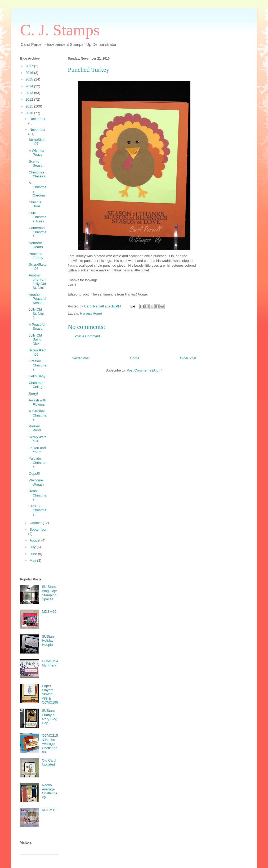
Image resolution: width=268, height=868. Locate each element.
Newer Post (81, 358)
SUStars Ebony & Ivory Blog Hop (50, 717)
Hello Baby (37, 376)
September (38, 529)
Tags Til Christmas (37, 510)
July (33, 547)
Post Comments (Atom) (144, 370)
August (35, 540)
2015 (30, 79)
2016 (30, 73)
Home (135, 358)
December (38, 119)
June (34, 554)
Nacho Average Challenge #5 (50, 791)
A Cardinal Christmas (37, 415)
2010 (30, 113)
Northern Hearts (36, 245)
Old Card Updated (49, 762)
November (38, 130)
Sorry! (33, 394)
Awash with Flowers (37, 402)
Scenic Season (36, 164)
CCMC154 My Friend (50, 663)
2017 (30, 66)
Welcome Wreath (36, 482)
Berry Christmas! (37, 495)
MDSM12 (49, 810)
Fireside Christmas (37, 365)
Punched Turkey (36, 256)
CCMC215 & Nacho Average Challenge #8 (50, 744)
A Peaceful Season (37, 327)
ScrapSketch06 (37, 267)
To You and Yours (37, 450)
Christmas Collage (36, 385)
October (36, 523)
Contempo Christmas (37, 232)
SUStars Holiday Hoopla (48, 641)
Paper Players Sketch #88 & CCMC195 (50, 694)
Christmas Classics (37, 174)
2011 (30, 106)
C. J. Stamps (60, 30)
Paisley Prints (35, 428)
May (33, 560)
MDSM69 (49, 612)
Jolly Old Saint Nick (35, 339)
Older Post (188, 358)
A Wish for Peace (36, 153)
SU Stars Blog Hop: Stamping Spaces (49, 593)
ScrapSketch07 (37, 142)
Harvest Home (91, 313)
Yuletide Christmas (37, 463)
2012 (30, 99)
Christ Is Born (35, 204)
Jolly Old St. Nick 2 (37, 314)
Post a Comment (87, 336)
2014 (30, 86)
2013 (30, 93)
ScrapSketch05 (37, 352)
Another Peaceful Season (37, 299)
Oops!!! (34, 474)
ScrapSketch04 (37, 439)
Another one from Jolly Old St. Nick (37, 281)
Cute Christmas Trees (37, 217)
